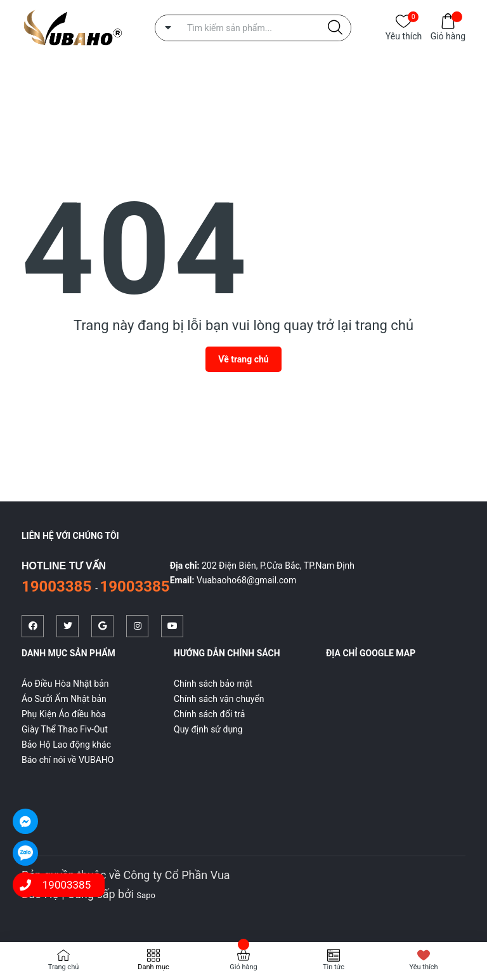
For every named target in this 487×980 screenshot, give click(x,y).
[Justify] (335, 28)
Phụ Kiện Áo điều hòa (64, 714)
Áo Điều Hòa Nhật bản (65, 684)
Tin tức (334, 967)
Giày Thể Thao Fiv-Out (65, 729)
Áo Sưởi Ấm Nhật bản (64, 699)
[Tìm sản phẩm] (253, 28)
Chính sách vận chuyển (219, 699)
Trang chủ (64, 967)
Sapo (146, 895)
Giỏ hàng (448, 35)
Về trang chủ (243, 359)
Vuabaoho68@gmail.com (246, 580)
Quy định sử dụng (208, 729)
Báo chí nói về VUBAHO (68, 760)
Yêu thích (404, 35)
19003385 (58, 586)
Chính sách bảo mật (213, 684)
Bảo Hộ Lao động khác (66, 745)
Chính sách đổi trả (209, 714)
